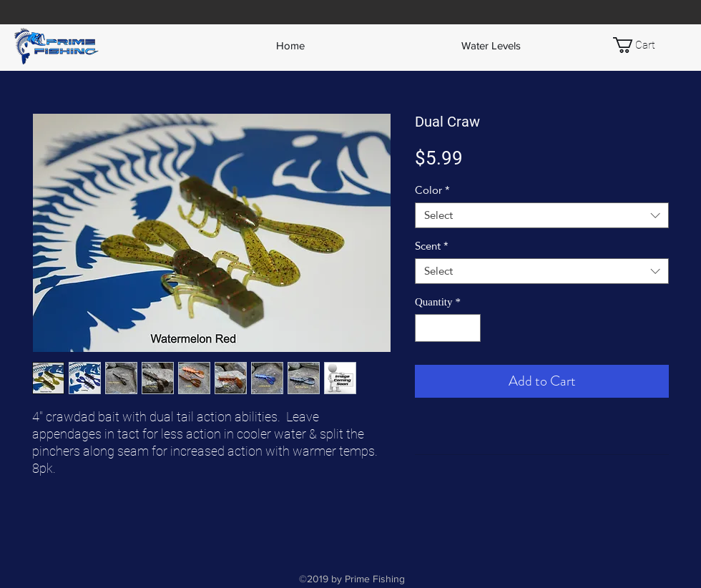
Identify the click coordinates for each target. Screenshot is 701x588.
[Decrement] (427, 328)
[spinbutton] (448, 328)
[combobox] (542, 215)
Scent (432, 246)
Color (432, 190)
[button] (644, 45)
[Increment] (470, 328)
